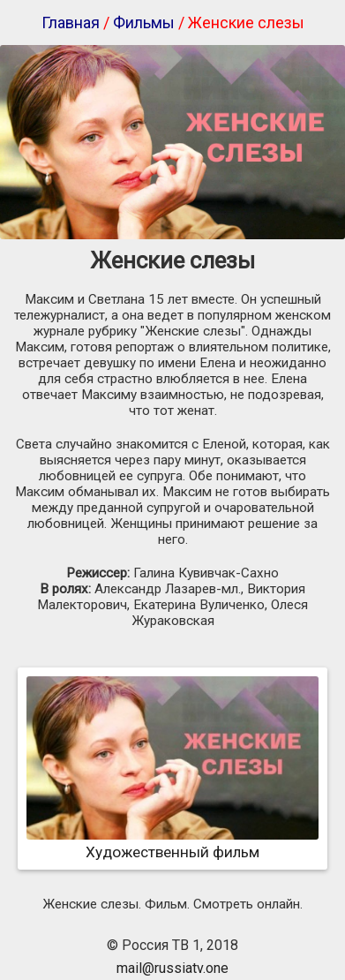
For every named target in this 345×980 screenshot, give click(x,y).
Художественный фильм (172, 843)
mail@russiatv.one (172, 968)
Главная (71, 23)
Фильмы (144, 23)
